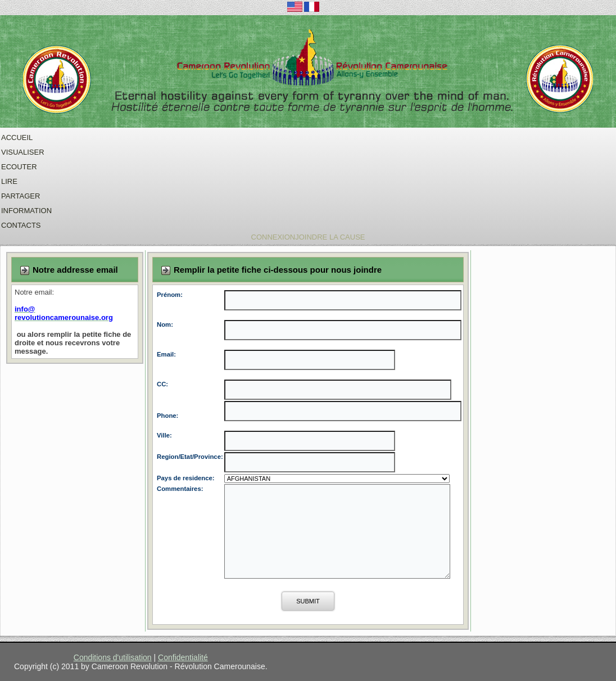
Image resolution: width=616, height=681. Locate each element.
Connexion (273, 237)
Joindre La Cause (330, 237)
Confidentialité (183, 657)
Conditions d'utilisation (113, 657)
